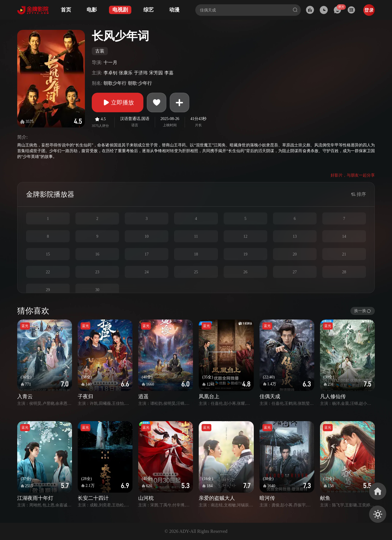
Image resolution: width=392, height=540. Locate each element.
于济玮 (141, 73)
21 (344, 254)
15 (48, 254)
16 (97, 254)
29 (48, 290)
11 (196, 236)
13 (295, 236)
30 (97, 290)
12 (245, 236)
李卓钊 (110, 73)
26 (245, 272)
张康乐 (126, 73)
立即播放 (118, 102)
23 (97, 272)
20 (295, 254)
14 (344, 236)
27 (295, 272)
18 (196, 254)
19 (245, 254)
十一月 (110, 62)
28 (344, 272)
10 (147, 236)
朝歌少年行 (115, 83)
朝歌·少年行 (140, 83)
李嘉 (169, 73)
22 (48, 272)
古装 (100, 51)
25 (196, 272)
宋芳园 (156, 73)
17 (147, 254)
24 (147, 272)
